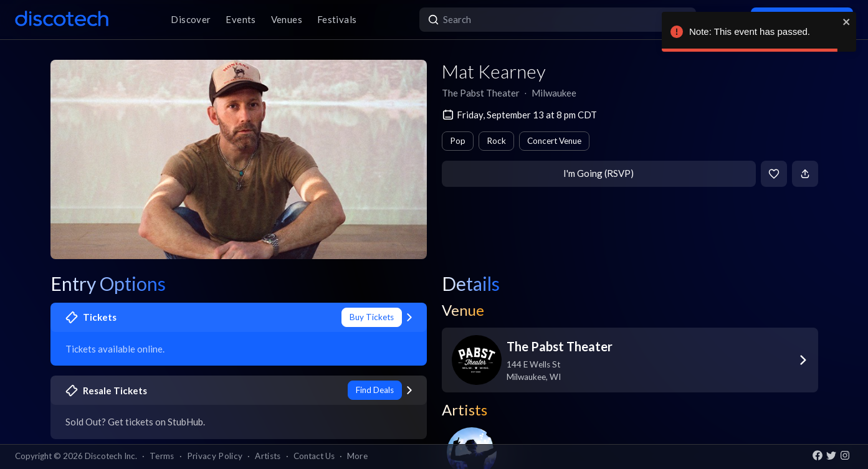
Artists (268, 456)
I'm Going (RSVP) (599, 173)
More (357, 456)
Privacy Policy (215, 456)
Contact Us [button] (314, 456)
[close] (847, 22)
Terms (162, 456)
